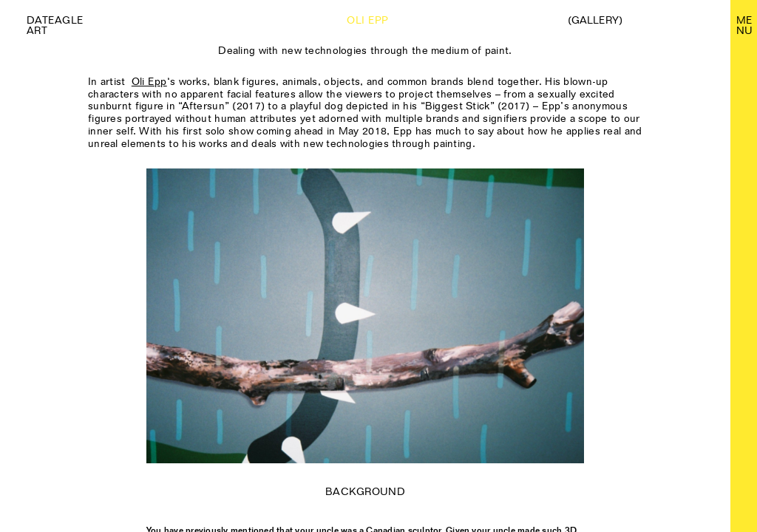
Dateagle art (55, 25)
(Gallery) (595, 20)
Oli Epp (149, 81)
